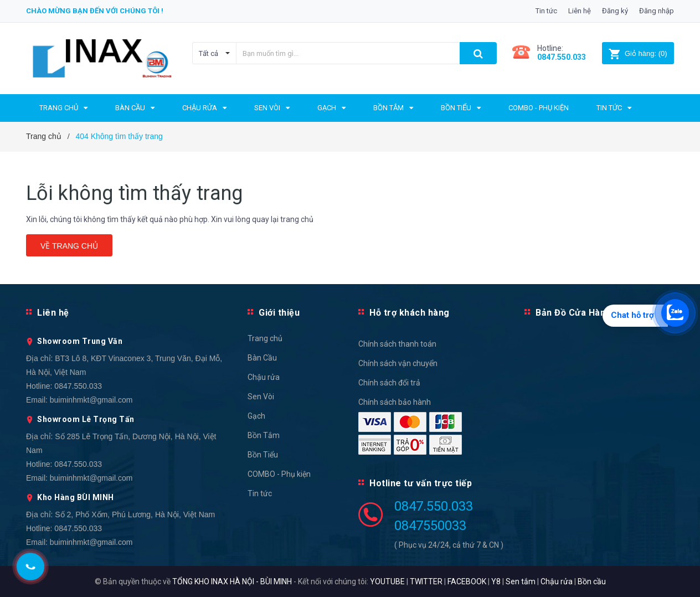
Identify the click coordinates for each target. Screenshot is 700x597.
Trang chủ (265, 338)
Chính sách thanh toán (397, 344)
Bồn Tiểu (263, 455)
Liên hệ (580, 11)
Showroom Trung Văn (80, 341)
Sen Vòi (261, 397)
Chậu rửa (264, 377)
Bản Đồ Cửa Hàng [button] (573, 313)
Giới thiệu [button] (279, 313)
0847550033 (430, 526)
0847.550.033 (78, 386)
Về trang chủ (69, 246)
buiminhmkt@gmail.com (91, 400)
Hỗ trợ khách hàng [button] (410, 313)
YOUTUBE (387, 581)
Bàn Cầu (262, 358)
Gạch (256, 416)
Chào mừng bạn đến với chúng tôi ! (95, 11)
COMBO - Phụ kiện (279, 474)
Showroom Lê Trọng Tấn (86, 419)
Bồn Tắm (264, 435)
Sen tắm (521, 581)
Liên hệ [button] (53, 313)
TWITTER (426, 581)
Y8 (496, 581)
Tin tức (546, 11)
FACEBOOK (467, 581)
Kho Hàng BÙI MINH (76, 497)
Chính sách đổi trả (389, 383)
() (638, 53)
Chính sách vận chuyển (398, 363)
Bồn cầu (592, 581)
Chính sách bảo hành (395, 402)
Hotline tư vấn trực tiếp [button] (421, 483)
